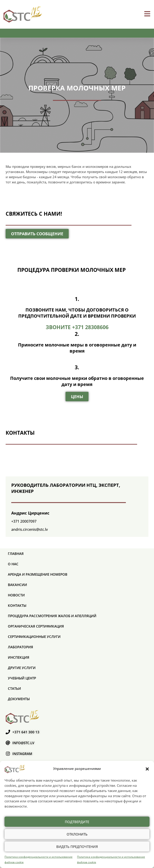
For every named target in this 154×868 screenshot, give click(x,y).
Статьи (14, 688)
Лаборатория (20, 647)
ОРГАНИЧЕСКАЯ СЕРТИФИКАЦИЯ (36, 626)
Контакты (17, 605)
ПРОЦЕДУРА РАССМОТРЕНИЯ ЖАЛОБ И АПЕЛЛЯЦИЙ (52, 616)
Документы (19, 699)
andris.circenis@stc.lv (29, 529)
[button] (147, 769)
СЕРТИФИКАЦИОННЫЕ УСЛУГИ (34, 637)
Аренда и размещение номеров (38, 574)
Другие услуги (22, 668)
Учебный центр (22, 678)
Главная (16, 554)
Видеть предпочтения (77, 847)
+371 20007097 (24, 521)
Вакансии (17, 585)
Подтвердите (77, 822)
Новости (16, 595)
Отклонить (77, 834)
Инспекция (19, 657)
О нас (13, 564)
